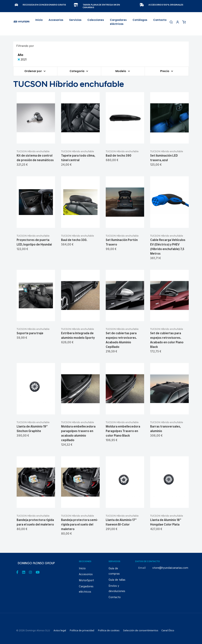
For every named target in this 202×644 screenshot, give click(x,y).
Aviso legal (60, 631)
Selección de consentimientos (141, 631)
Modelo (121, 71)
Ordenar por (33, 71)
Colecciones (96, 20)
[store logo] (21, 23)
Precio (165, 71)
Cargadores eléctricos (118, 22)
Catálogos (140, 20)
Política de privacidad (82, 631)
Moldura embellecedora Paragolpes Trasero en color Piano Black (123, 431)
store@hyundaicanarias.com (170, 568)
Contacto (160, 20)
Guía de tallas (117, 580)
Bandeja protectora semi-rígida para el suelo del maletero (80, 525)
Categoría (77, 71)
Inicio (39, 20)
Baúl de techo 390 (118, 156)
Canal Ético (168, 631)
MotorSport (86, 581)
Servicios (75, 20)
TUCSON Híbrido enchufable (33, 152)
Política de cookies (109, 631)
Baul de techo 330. (74, 240)
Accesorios (86, 575)
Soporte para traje (30, 333)
